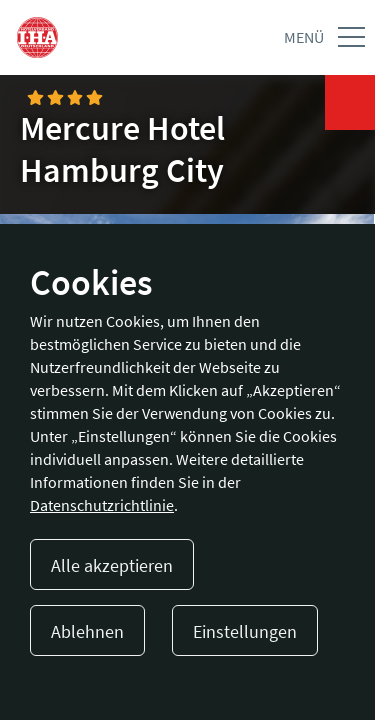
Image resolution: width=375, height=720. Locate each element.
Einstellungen (245, 631)
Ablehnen (87, 631)
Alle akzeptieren (112, 565)
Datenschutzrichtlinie (102, 505)
